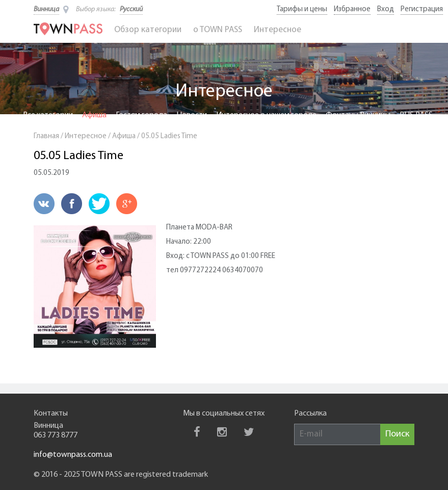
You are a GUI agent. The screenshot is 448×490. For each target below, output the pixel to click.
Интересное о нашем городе (266, 115)
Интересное (278, 30)
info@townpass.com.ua (73, 455)
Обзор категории (148, 30)
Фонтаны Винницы (358, 115)
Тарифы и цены (302, 9)
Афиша (94, 115)
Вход (386, 9)
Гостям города (141, 115)
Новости (192, 115)
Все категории (48, 115)
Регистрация (422, 9)
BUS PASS (416, 115)
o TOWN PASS (218, 30)
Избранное (352, 9)
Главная (46, 136)
